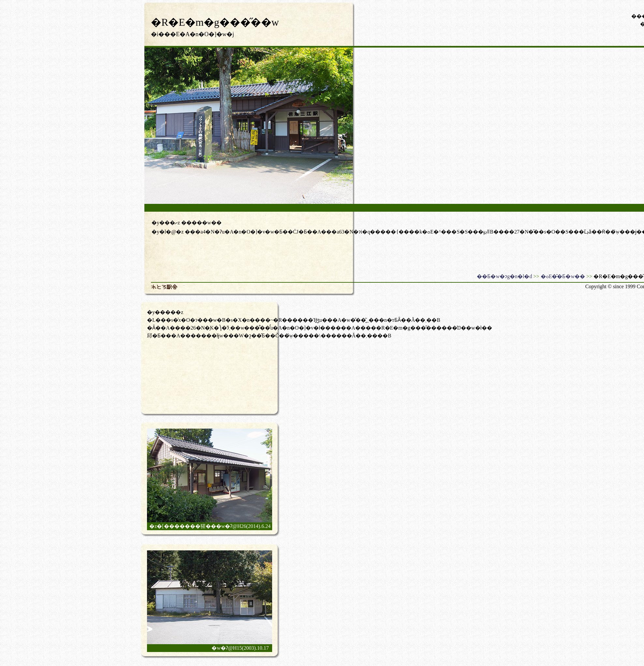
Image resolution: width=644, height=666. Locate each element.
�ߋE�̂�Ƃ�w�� (563, 276)
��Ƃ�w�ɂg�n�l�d (504, 276)
